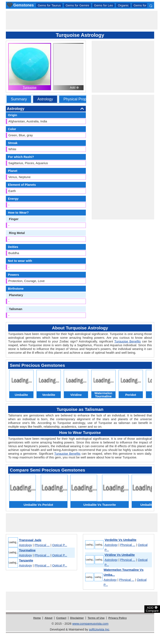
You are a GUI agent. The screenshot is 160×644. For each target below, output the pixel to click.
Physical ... (42, 545)
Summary (19, 99)
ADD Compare (152, 609)
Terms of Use (96, 618)
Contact (61, 618)
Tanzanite (26, 560)
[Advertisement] (82, 20)
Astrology (45, 99)
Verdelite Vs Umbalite (121, 540)
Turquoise (30, 87)
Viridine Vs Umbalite (120, 555)
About (49, 618)
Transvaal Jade (30, 540)
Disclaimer (77, 618)
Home (37, 618)
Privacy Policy (117, 618)
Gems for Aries (144, 5)
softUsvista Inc (99, 629)
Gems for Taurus (49, 5)
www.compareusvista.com (90, 624)
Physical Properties (79, 99)
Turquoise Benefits (128, 341)
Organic (123, 5)
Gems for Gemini (77, 5)
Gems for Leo (103, 5)
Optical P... (60, 545)
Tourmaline (27, 550)
